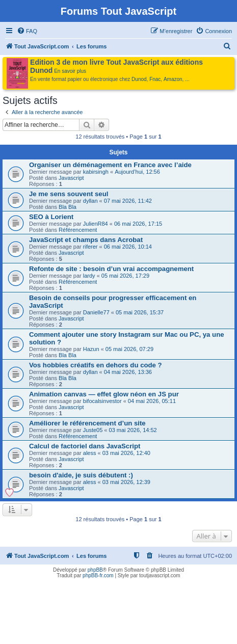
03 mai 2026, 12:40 (126, 453)
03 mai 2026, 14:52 (133, 430)
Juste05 (93, 430)
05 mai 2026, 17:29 (125, 276)
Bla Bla (68, 207)
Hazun (91, 349)
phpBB (95, 570)
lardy (89, 276)
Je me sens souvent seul (69, 194)
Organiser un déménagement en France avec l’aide (110, 165)
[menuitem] (27, 31)
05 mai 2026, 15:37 (140, 312)
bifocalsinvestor (102, 401)
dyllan (90, 201)
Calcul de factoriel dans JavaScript (85, 446)
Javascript (71, 178)
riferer (90, 247)
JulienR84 (96, 224)
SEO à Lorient (51, 217)
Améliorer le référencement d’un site (87, 423)
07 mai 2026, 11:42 (128, 201)
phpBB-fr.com (98, 575)
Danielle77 (96, 312)
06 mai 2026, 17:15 (138, 224)
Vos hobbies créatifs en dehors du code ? (96, 365)
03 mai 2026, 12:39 (126, 482)
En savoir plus (70, 71)
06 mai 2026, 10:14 (128, 247)
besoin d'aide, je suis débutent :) (81, 475)
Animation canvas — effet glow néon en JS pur (104, 394)
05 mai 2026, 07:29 (129, 349)
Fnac (155, 79)
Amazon (173, 79)
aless (90, 453)
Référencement (78, 230)
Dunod (139, 79)
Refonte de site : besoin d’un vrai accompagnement (111, 269)
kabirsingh (96, 172)
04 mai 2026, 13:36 (128, 372)
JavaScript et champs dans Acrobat (86, 240)
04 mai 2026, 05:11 (152, 401)
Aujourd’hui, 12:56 (137, 172)
